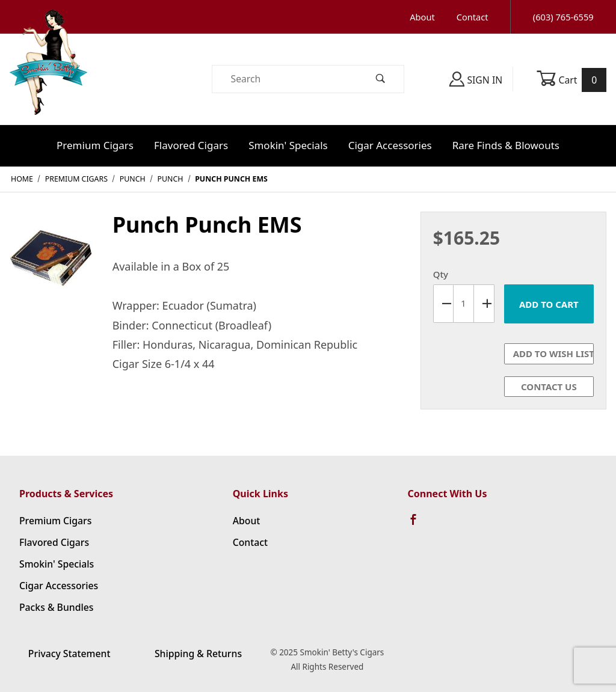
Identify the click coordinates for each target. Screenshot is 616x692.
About (422, 17)
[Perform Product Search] (381, 79)
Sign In (476, 79)
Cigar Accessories (390, 145)
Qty (441, 274)
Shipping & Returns (198, 654)
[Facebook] (419, 525)
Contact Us (549, 387)
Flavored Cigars (191, 145)
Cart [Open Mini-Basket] (571, 80)
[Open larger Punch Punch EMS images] (51, 262)
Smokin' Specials (288, 145)
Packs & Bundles (56, 607)
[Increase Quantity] (484, 304)
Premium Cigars (95, 145)
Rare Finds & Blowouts (506, 145)
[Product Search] (285, 79)
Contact (473, 17)
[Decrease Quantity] (443, 304)
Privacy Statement (69, 654)
